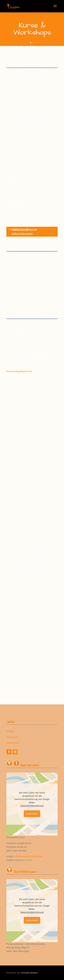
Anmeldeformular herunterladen (24, 232)
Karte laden (32, 814)
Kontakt (10, 731)
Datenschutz (13, 743)
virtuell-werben (29, 973)
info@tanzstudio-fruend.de (28, 856)
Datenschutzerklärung (32, 806)
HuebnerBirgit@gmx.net (19, 371)
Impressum (12, 737)
